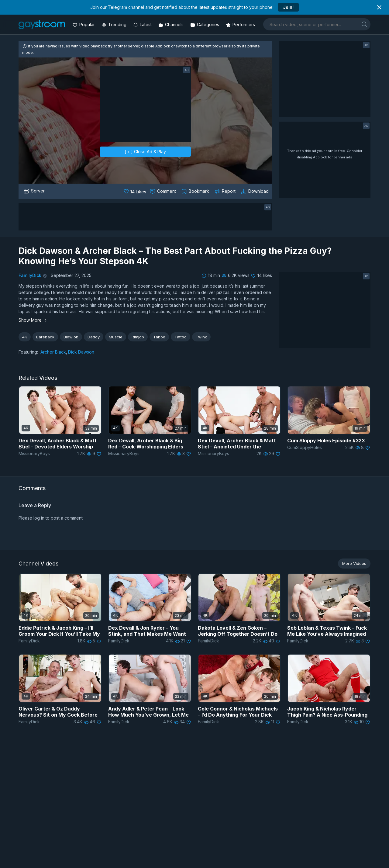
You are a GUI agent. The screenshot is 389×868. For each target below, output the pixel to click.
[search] (364, 24)
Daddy (94, 337)
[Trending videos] (115, 24)
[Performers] (241, 24)
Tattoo (181, 337)
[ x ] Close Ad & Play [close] (145, 152)
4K (25, 337)
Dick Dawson (81, 352)
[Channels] (172, 24)
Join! (288, 7)
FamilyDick (30, 275)
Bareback (45, 337)
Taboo (159, 337)
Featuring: (28, 352)
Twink (201, 337)
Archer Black (53, 352)
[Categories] (205, 24)
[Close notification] (379, 7)
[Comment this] (164, 191)
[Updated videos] (143, 24)
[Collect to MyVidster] (196, 191)
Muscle (116, 337)
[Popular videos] (84, 24)
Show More (33, 320)
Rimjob (138, 337)
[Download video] (255, 191)
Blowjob (71, 337)
